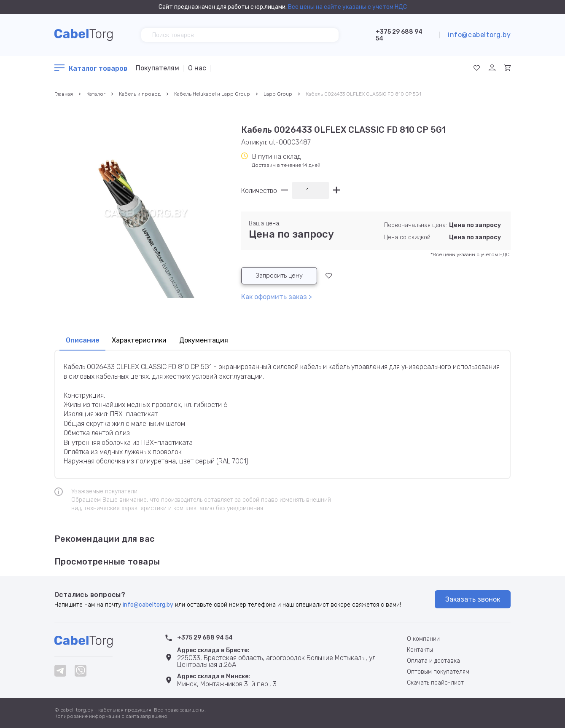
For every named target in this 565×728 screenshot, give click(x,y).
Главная (64, 94)
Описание (83, 341)
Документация (211, 341)
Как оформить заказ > (277, 297)
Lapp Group (278, 94)
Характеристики (143, 341)
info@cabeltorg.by (479, 35)
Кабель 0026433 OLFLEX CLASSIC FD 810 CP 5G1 (363, 94)
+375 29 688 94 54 (399, 35)
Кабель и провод (140, 94)
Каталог (96, 94)
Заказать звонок (473, 599)
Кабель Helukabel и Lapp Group (212, 94)
